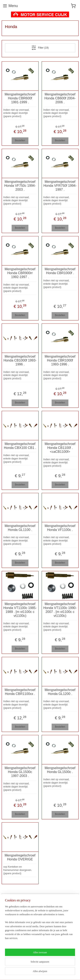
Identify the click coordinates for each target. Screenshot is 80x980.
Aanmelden (14, 948)
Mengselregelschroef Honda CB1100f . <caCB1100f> (60, 448)
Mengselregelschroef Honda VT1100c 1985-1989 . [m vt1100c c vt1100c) (20, 610)
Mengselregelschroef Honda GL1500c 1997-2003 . (20, 772)
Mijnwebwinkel (52, 972)
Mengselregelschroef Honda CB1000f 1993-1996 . (20, 360)
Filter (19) (40, 48)
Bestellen (20, 140)
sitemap (56, 966)
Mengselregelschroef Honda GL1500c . (60, 770)
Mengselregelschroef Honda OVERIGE (20, 857)
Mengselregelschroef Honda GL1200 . (60, 692)
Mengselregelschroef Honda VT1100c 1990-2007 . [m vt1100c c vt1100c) (60, 610)
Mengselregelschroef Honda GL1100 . (20, 528)
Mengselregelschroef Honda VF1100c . (60, 528)
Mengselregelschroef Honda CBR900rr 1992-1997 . (20, 273)
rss (63, 966)
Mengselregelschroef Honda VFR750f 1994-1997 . (60, 186)
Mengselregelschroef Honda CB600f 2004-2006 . (60, 98)
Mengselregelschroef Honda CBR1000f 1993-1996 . (60, 360)
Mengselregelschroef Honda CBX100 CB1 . (20, 446)
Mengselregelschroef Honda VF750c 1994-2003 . (20, 186)
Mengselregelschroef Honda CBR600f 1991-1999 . (20, 98)
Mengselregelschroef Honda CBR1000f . (60, 271)
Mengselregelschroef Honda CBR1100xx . (20, 692)
